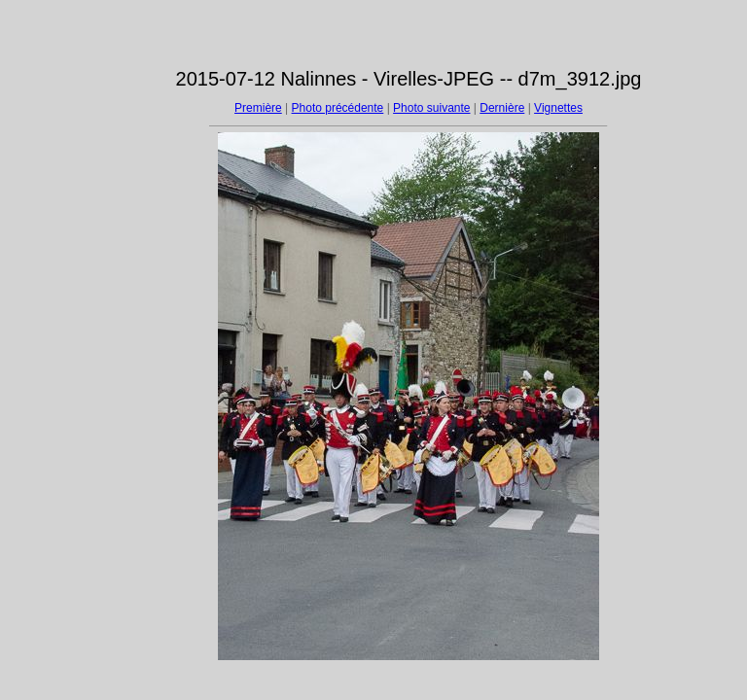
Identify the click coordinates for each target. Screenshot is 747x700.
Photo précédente (338, 108)
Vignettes (558, 108)
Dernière (502, 108)
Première (258, 108)
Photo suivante (431, 108)
